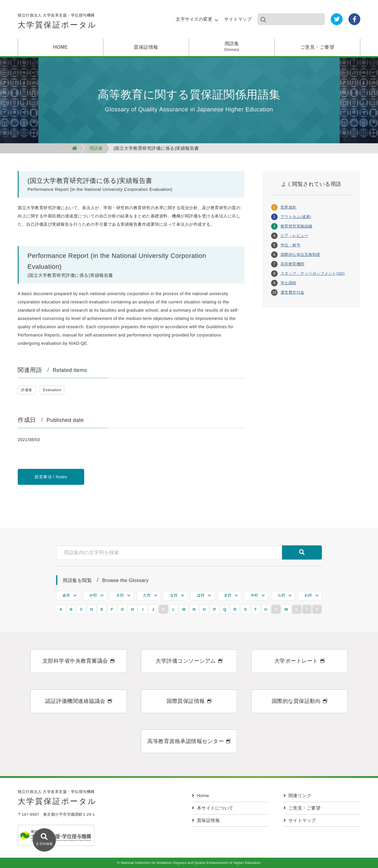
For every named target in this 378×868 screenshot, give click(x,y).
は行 (201, 595)
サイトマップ (238, 19)
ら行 (281, 595)
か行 (93, 595)
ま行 (228, 595)
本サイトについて (213, 808)
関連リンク (297, 795)
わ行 (308, 595)
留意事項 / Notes (51, 477)
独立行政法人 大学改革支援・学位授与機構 (57, 23)
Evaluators (52, 390)
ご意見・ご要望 (317, 47)
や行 (254, 595)
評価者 (27, 390)
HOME (61, 47)
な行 (174, 595)
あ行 (66, 595)
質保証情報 (146, 47)
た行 (147, 595)
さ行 (120, 595)
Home (201, 795)
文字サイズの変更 (194, 19)
